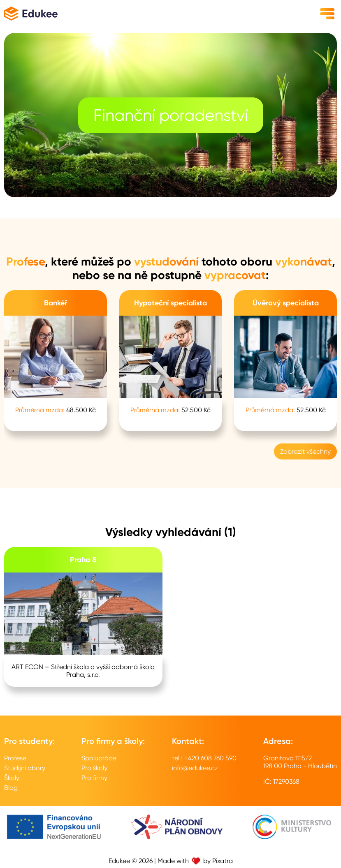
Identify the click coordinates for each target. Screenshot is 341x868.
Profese (15, 758)
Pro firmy (94, 778)
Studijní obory (25, 768)
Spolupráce (99, 758)
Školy (12, 778)
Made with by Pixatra (195, 861)
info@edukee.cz (195, 768)
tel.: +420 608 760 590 (204, 758)
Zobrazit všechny (305, 451)
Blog (11, 788)
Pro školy (94, 768)
